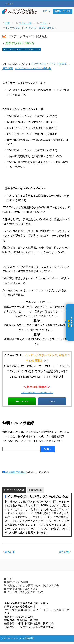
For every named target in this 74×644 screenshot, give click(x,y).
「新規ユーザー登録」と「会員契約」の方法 (37, 392)
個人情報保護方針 (15, 475)
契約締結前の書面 (18, 584)
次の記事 (64, 554)
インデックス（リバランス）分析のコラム (22, 49)
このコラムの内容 (15, 493)
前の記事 (10, 554)
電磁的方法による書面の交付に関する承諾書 (33, 588)
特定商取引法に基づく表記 (23, 591)
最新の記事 (36, 493)
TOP (10, 581)
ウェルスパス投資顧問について (25, 595)
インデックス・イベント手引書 (33, 68)
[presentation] (27, 464)
